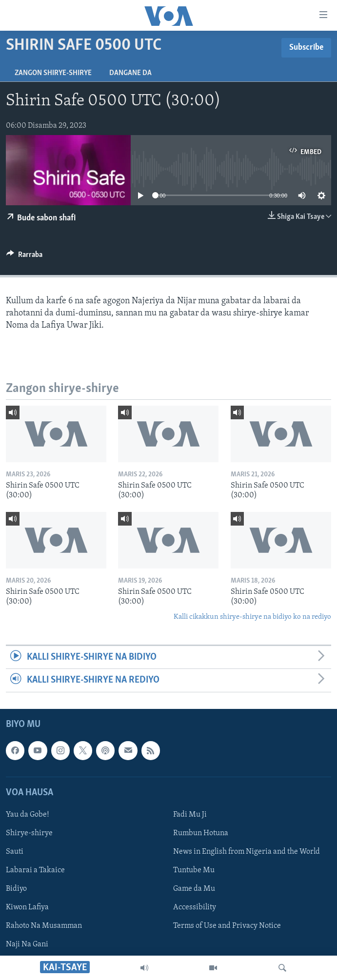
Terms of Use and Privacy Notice (227, 926)
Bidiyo (16, 889)
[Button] (24, 257)
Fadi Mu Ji (190, 814)
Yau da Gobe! (28, 814)
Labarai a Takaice (35, 870)
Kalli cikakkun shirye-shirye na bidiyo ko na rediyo (252, 617)
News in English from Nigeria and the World (247, 852)
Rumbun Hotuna (201, 833)
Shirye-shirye (29, 833)
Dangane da (130, 73)
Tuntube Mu (194, 870)
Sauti (15, 852)
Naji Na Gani (27, 944)
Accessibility (195, 907)
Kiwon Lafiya (27, 907)
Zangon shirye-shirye (53, 73)
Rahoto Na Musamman (44, 926)
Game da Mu (194, 889)
